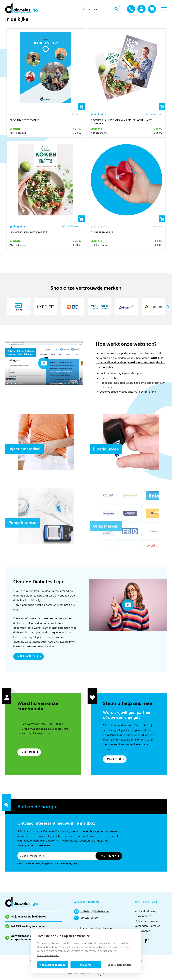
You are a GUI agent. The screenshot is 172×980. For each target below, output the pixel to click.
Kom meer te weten (48, 955)
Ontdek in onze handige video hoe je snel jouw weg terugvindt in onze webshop (130, 363)
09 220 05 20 (86, 918)
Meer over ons (28, 656)
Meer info (28, 752)
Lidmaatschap (143, 916)
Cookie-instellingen (119, 965)
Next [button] (168, 307)
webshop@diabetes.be (91, 911)
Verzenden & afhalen (147, 926)
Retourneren (142, 931)
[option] (19, 307)
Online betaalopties (147, 921)
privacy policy (72, 864)
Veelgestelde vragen (147, 911)
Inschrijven (108, 856)
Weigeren (86, 965)
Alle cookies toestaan (53, 965)
